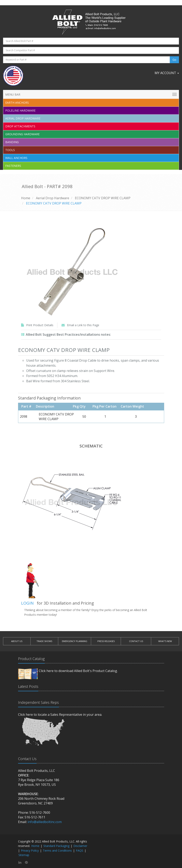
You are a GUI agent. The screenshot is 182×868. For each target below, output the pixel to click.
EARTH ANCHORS (17, 103)
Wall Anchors (16, 158)
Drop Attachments (20, 126)
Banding (12, 142)
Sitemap (24, 855)
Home (26, 198)
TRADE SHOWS (44, 641)
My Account (167, 73)
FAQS (80, 850)
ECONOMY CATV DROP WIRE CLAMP (103, 198)
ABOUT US (17, 641)
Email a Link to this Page (83, 325)
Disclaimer (80, 846)
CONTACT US (136, 641)
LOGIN (27, 603)
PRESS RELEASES (106, 641)
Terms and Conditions (57, 850)
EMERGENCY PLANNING (75, 641)
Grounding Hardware (22, 134)
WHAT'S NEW (165, 641)
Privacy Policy (30, 850)
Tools (10, 150)
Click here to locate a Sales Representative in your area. (60, 715)
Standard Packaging (56, 846)
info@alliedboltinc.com (45, 822)
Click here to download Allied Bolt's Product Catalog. (78, 671)
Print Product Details (40, 325)
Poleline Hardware (20, 110)
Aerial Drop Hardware (23, 118)
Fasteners (13, 166)
